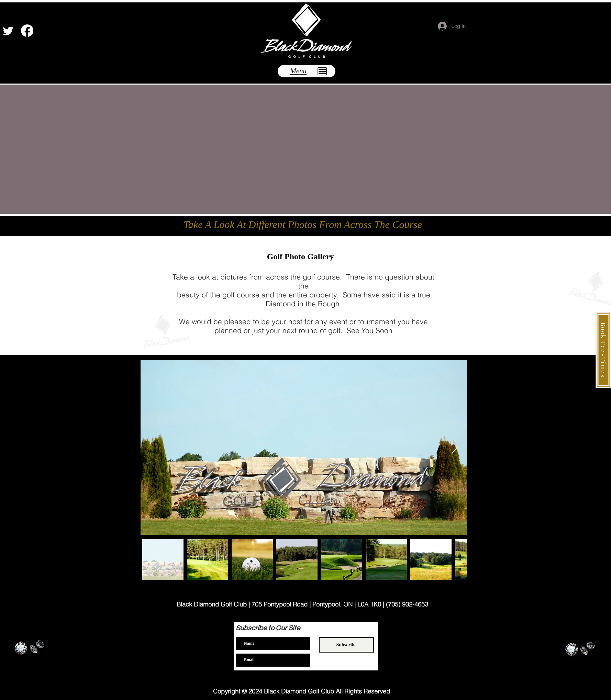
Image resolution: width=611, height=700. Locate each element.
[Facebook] (27, 31)
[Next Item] (455, 448)
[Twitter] (8, 31)
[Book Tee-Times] (603, 350)
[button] (307, 71)
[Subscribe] (346, 645)
